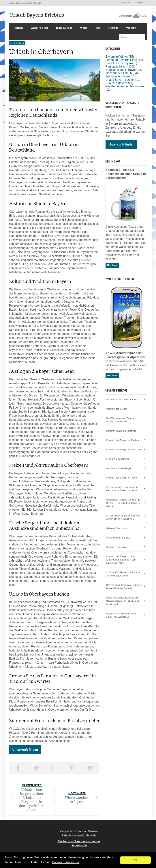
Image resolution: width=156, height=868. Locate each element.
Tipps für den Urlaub (119, 73)
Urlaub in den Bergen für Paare (122, 478)
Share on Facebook (18, 768)
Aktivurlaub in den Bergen (119, 468)
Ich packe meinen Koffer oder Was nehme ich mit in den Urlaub (123, 517)
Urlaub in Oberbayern (117, 547)
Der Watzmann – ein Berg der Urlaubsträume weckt (121, 420)
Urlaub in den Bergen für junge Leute (124, 450)
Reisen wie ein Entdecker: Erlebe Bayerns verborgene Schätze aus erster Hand (123, 601)
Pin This (72, 768)
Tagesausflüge (64, 28)
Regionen (18, 28)
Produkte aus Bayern (119, 63)
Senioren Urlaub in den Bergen (122, 431)
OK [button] (136, 860)
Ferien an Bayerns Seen (121, 60)
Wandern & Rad (40, 28)
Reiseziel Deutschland (117, 528)
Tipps (97, 28)
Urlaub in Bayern (116, 83)
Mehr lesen (112, 265)
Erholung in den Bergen (118, 459)
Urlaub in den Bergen (117, 409)
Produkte (113, 28)
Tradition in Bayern (118, 76)
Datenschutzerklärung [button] (66, 862)
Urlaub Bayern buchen (120, 80)
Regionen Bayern (17, 43)
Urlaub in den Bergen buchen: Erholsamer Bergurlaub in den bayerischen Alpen (121, 560)
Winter (83, 28)
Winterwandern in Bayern (119, 538)
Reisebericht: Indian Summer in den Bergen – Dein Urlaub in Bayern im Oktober (124, 503)
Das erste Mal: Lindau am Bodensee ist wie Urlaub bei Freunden (124, 587)
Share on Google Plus (54, 768)
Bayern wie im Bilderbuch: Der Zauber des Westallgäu (121, 615)
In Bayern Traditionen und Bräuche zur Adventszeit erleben (123, 574)
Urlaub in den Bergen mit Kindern (123, 440)
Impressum (125, 3)
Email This (90, 768)
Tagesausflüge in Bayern (122, 70)
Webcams (131, 28)
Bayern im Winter (117, 57)
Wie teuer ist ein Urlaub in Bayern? (123, 400)
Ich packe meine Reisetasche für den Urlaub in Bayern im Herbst (122, 489)
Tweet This (36, 768)
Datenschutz (139, 3)
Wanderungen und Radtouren (125, 86)
